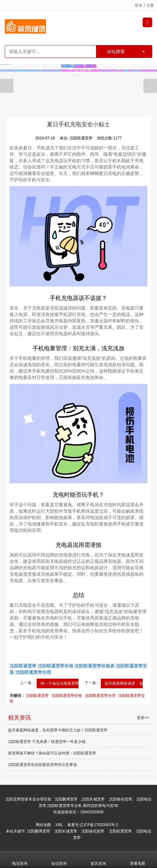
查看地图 (138, 859)
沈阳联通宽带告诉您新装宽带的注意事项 (42, 765)
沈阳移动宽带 (93, 831)
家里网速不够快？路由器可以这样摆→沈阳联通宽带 (52, 753)
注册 (150, 5)
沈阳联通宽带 (37, 696)
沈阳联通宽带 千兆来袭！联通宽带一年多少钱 (47, 742)
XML (59, 825)
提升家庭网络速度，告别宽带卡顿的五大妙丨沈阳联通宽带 (58, 730)
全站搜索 (116, 51)
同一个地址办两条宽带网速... (65, 683)
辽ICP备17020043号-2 (99, 825)
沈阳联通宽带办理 (100, 696)
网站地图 (43, 825)
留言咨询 (98, 859)
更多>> (143, 718)
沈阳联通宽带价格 (67, 696)
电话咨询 (20, 859)
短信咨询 (59, 859)
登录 (138, 5)
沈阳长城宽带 (93, 799)
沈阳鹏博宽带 (66, 799)
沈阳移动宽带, (121, 799)
